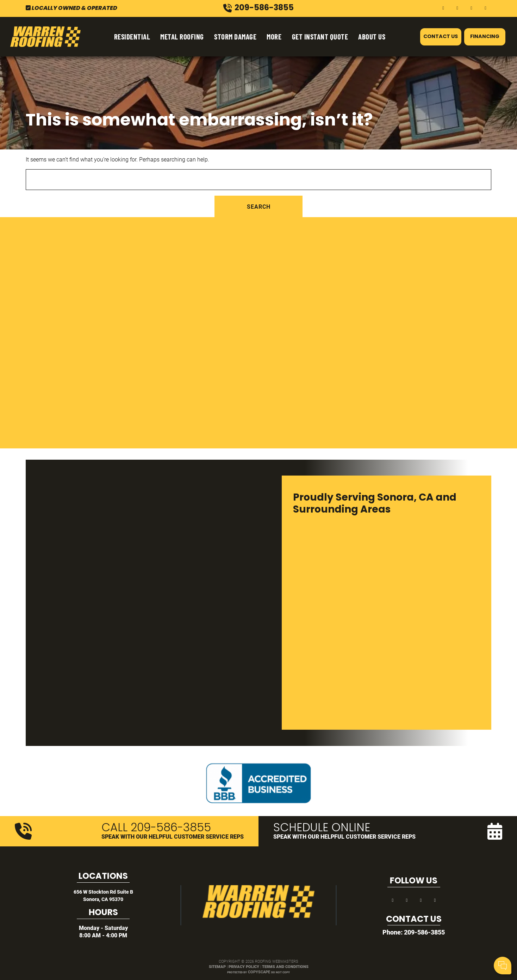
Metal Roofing (182, 36)
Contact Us (441, 37)
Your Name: (418, 929)
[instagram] (486, 7)
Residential (132, 36)
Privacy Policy (244, 966)
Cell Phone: (418, 937)
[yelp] (472, 7)
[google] (457, 7)
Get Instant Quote (320, 36)
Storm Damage (235, 36)
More (274, 36)
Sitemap (217, 966)
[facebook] (443, 7)
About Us (372, 36)
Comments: (418, 945)
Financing (485, 37)
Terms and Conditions (285, 966)
